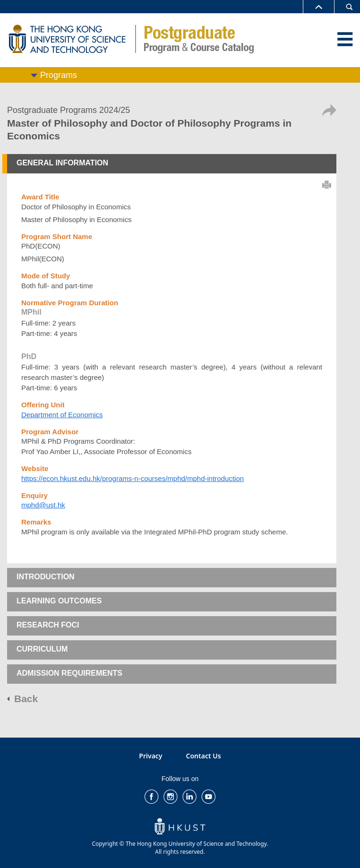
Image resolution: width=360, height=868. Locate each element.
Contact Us (204, 756)
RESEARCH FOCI (48, 625)
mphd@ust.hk (43, 505)
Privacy (150, 756)
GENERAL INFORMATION (62, 163)
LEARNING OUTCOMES (59, 601)
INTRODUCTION (46, 577)
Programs (59, 75)
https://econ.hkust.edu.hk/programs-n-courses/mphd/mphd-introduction (133, 478)
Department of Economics (62, 415)
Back (26, 699)
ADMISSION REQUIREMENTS (69, 673)
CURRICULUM (42, 649)
